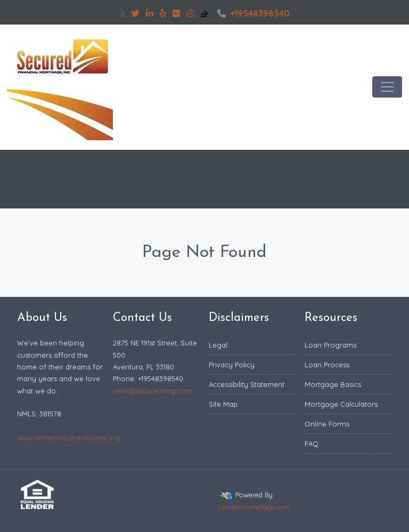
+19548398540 (253, 13)
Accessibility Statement (247, 384)
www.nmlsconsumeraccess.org (68, 438)
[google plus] (176, 13)
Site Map (223, 404)
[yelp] (163, 13)
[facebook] (123, 13)
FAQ (312, 444)
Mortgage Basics (333, 384)
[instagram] (190, 13)
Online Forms (327, 424)
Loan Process (327, 365)
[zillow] (206, 13)
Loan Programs (330, 345)
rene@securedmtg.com (152, 391)
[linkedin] (150, 13)
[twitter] (135, 13)
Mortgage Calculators (341, 404)
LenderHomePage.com (254, 507)
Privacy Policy (232, 365)
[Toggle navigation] (387, 87)
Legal (218, 345)
